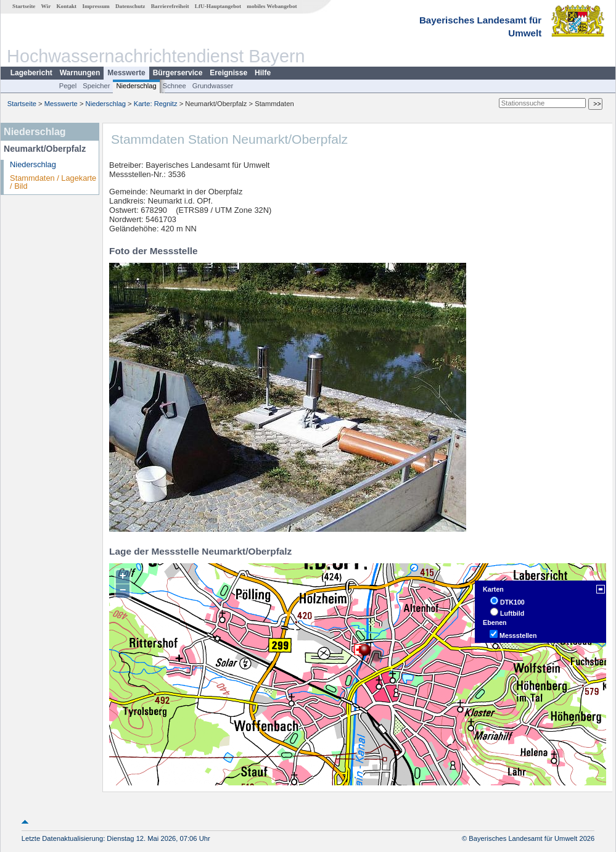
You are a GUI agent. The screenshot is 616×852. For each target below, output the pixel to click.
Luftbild (512, 613)
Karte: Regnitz (156, 104)
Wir (46, 6)
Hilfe (263, 73)
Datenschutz (130, 6)
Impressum (96, 6)
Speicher (96, 86)
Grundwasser (213, 86)
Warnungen (80, 73)
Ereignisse (228, 73)
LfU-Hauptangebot (218, 6)
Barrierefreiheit (170, 6)
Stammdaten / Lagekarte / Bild (53, 182)
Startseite (24, 6)
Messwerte (126, 73)
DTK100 (512, 602)
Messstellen (518, 635)
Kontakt (66, 6)
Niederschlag (136, 86)
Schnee (175, 86)
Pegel (68, 86)
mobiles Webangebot (272, 6)
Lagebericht (31, 73)
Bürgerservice (178, 73)
